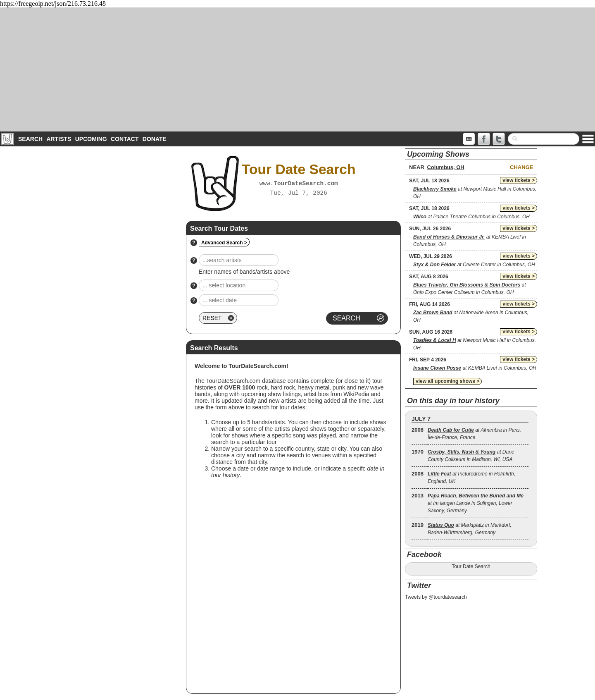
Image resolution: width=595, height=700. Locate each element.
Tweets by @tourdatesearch (436, 597)
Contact (125, 139)
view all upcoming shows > (447, 381)
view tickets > (519, 180)
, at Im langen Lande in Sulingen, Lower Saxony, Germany (476, 503)
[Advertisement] (297, 69)
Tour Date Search (471, 566)
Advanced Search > (224, 243)
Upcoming (91, 139)
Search (30, 139)
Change (521, 167)
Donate (155, 139)
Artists (59, 139)
